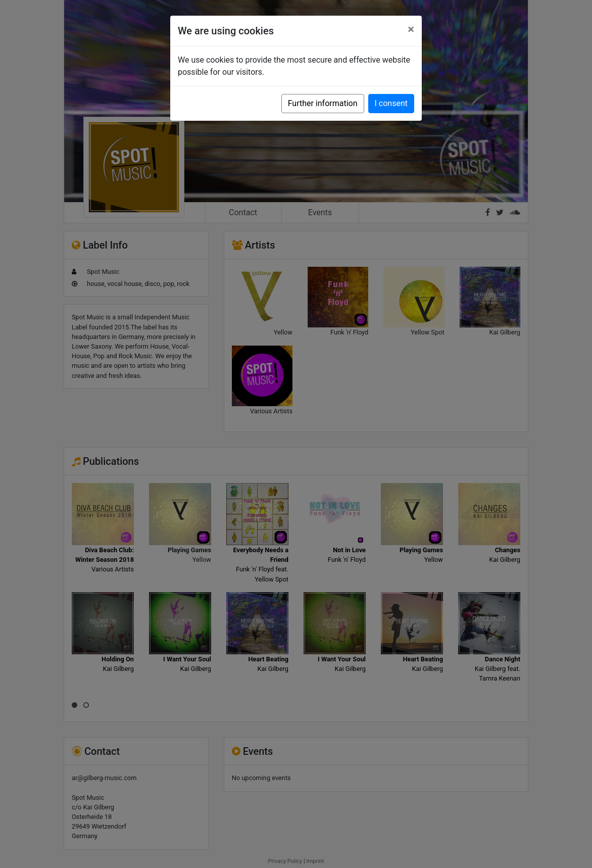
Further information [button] (323, 103)
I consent (391, 103)
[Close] (411, 29)
